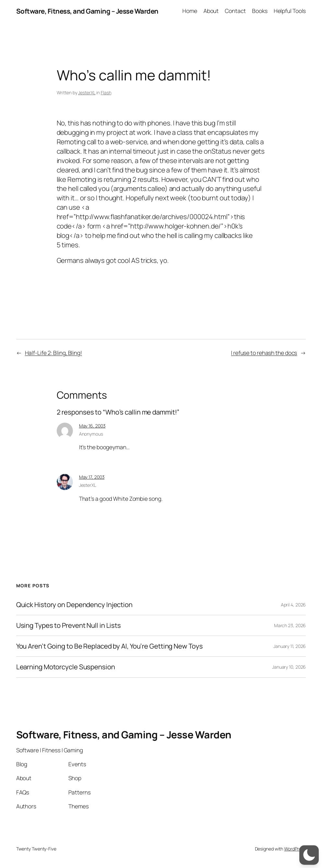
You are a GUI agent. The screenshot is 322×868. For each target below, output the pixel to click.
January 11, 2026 (290, 646)
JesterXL (87, 93)
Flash (106, 93)
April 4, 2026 (293, 605)
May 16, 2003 (92, 426)
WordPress (295, 849)
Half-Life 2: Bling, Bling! (53, 353)
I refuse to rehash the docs (264, 353)
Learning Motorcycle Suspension (66, 667)
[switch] (309, 855)
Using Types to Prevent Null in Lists (69, 625)
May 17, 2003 (92, 477)
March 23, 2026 (290, 625)
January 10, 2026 (289, 667)
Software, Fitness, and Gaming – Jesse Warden (87, 11)
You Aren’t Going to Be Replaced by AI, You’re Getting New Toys (109, 646)
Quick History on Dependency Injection (74, 605)
